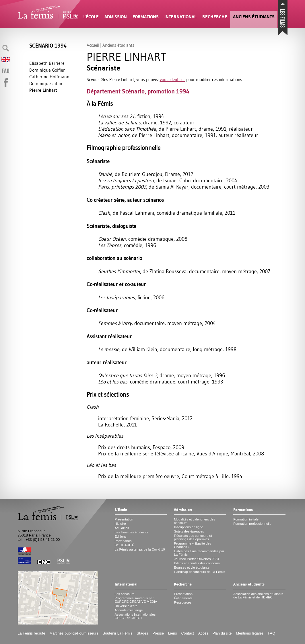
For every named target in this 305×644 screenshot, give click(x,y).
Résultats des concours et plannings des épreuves (193, 537)
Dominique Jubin (46, 83)
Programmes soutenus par (136, 600)
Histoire (120, 524)
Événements (183, 598)
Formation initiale (246, 519)
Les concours (125, 594)
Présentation (124, 519)
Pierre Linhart (43, 90)
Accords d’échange (129, 610)
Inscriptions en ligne (189, 527)
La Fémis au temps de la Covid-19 (140, 549)
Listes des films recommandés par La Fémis (199, 553)
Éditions (121, 537)
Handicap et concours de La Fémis (199, 572)
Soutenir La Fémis (118, 633)
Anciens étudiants (254, 17)
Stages (142, 633)
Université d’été (126, 606)
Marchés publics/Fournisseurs (74, 633)
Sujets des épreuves (189, 531)
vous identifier (172, 80)
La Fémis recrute (32, 633)
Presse (158, 633)
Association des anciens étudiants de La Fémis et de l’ (258, 596)
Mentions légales (250, 633)
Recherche (215, 17)
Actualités (122, 528)
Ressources (183, 602)
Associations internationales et (135, 616)
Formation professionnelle (252, 524)
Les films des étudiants (132, 532)
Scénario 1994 (48, 46)
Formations (146, 17)
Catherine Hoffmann (49, 77)
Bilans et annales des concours (197, 563)
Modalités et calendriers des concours (194, 521)
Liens (173, 633)
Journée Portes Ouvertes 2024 (196, 559)
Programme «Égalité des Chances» (192, 545)
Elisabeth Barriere (47, 63)
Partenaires (123, 541)
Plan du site (222, 633)
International (180, 17)
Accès (203, 633)
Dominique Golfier (47, 70)
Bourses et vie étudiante (192, 567)
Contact (188, 633)
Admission (116, 17)
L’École (91, 17)
